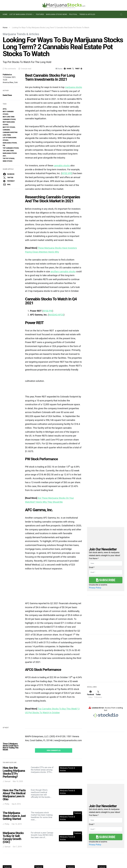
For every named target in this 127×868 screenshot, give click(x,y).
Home (5, 14)
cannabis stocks (62, 165)
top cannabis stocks (11, 148)
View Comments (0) (54, 750)
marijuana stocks (73, 87)
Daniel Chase (7, 95)
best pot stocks (9, 127)
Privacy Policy (95, 588)
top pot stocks (9, 158)
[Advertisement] (106, 660)
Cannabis (6, 130)
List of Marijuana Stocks (21, 14)
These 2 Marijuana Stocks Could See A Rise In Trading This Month (11, 747)
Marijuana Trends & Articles (21, 34)
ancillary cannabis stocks (63, 271)
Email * (92, 567)
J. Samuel (7, 781)
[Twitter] (98, 694)
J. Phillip (6, 804)
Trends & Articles (87, 14)
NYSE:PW (48, 311)
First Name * (94, 558)
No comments (10, 69)
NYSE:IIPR (67, 173)
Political (73, 14)
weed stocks (8, 161)
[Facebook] (90, 694)
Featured (40, 14)
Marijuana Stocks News (57, 14)
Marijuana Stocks (10, 143)
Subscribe (106, 580)
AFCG (5, 109)
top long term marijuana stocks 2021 (10, 153)
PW (4, 145)
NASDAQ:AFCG (56, 315)
